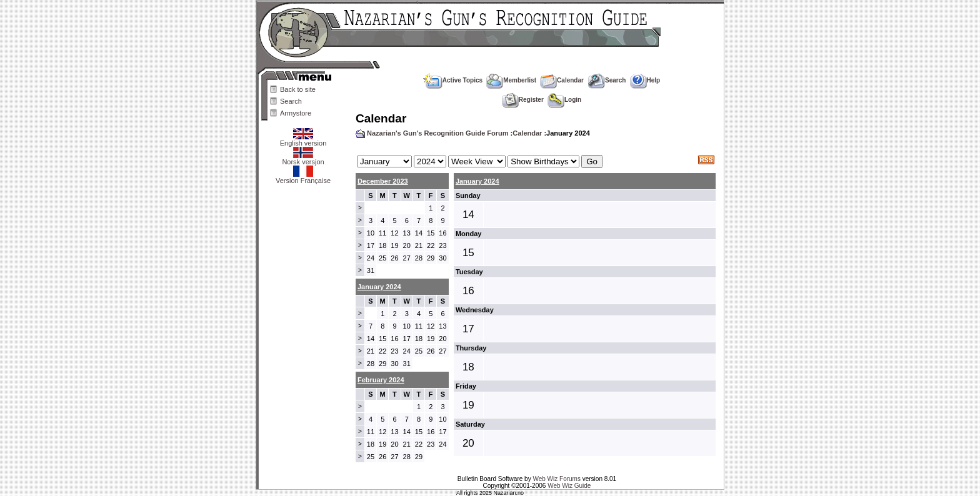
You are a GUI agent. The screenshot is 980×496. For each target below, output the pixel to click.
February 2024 (381, 380)
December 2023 (383, 181)
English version (303, 140)
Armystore (296, 113)
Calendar (562, 80)
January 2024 (477, 181)
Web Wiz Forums (557, 479)
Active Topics (453, 80)
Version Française (303, 177)
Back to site (298, 89)
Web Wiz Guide (569, 486)
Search (291, 101)
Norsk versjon (303, 159)
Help (645, 80)
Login (564, 100)
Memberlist (511, 80)
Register (523, 100)
